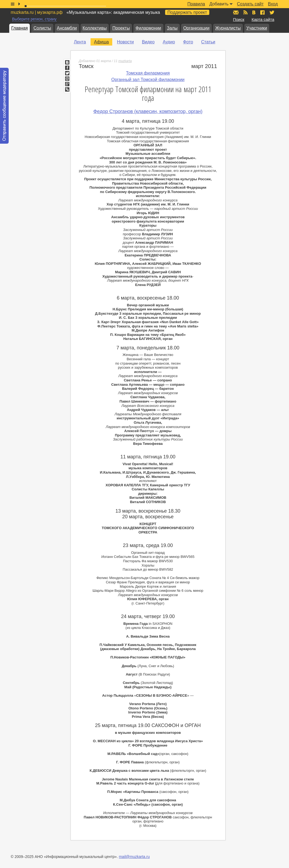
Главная (20, 28)
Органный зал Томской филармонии (148, 80)
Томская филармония (148, 73)
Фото (188, 42)
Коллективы (95, 28)
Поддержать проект (187, 12)
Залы (172, 28)
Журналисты (228, 28)
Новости (125, 42)
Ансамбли (67, 28)
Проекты (121, 28)
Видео (148, 42)
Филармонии (148, 28)
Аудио (169, 42)
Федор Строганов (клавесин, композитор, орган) (148, 111)
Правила (196, 4)
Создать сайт (250, 4)
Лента (80, 42)
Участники (257, 28)
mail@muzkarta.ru (134, 857)
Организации (196, 28)
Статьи (208, 42)
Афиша (102, 42)
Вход (273, 4)
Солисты (42, 28)
